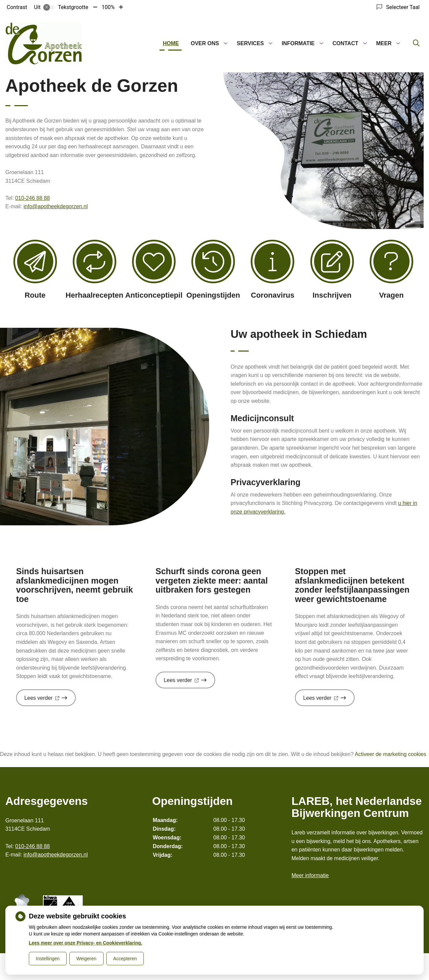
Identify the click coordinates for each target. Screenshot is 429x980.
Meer (384, 43)
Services (251, 43)
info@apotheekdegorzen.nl (56, 206)
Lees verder (50, 700)
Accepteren (125, 959)
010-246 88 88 (32, 198)
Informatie (298, 43)
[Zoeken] (416, 44)
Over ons (205, 43)
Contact (345, 43)
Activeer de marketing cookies (390, 754)
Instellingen (48, 959)
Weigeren (86, 959)
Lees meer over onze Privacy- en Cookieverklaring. (86, 943)
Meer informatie (310, 875)
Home (171, 43)
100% (108, 7)
